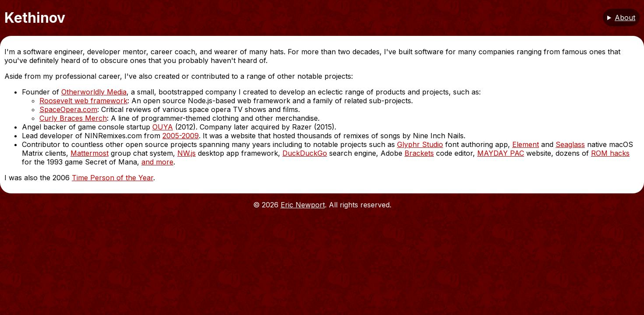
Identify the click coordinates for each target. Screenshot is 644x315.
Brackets (419, 153)
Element (526, 144)
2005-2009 (181, 136)
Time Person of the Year (113, 178)
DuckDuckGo (305, 153)
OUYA (163, 127)
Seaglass (570, 144)
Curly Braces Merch (73, 118)
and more (157, 162)
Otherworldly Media (94, 92)
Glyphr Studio (420, 144)
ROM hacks (610, 153)
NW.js (187, 153)
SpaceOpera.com (68, 109)
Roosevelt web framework (83, 101)
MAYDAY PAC (501, 153)
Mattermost (90, 153)
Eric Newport (303, 205)
